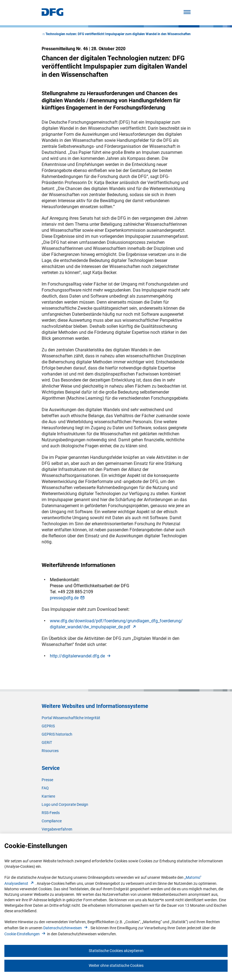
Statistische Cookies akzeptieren (116, 951)
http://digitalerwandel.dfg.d (81, 656)
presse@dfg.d (68, 598)
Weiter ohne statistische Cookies (116, 965)
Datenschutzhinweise (66, 928)
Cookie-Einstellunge (25, 934)
